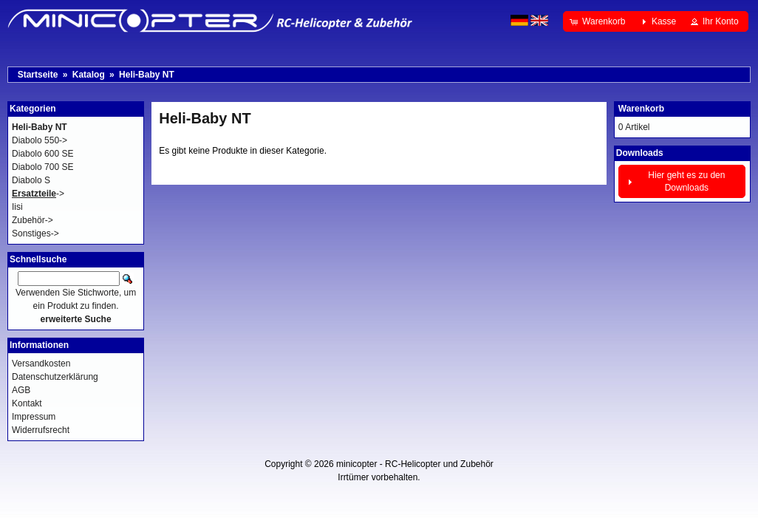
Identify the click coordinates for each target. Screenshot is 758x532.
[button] (599, 21)
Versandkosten (41, 364)
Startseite (38, 75)
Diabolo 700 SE (42, 167)
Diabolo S (31, 180)
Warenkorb (641, 109)
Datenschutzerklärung (55, 377)
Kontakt (27, 403)
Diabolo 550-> (40, 140)
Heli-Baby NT (147, 75)
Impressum (34, 417)
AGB (21, 390)
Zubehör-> (33, 220)
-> (38, 194)
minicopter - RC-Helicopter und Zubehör (415, 464)
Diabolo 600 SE (42, 154)
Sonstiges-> (35, 233)
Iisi (17, 207)
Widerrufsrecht (41, 430)
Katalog (89, 75)
